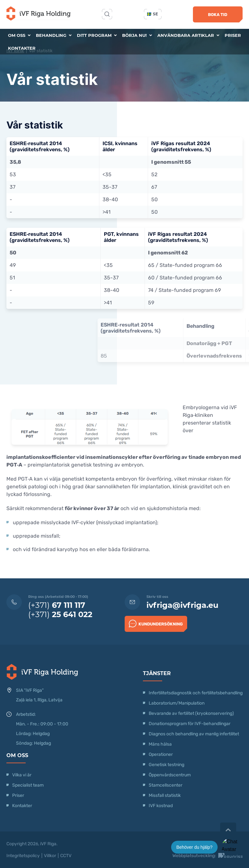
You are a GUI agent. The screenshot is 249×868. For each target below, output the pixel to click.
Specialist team (28, 785)
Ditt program (97, 35)
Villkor (50, 856)
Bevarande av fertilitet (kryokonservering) (191, 713)
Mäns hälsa (160, 744)
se (153, 14)
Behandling (54, 35)
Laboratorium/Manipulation (177, 703)
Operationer (161, 754)
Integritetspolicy (23, 856)
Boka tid (218, 15)
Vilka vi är (22, 775)
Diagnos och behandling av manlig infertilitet (194, 734)
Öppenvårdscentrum (170, 775)
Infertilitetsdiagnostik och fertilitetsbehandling (196, 693)
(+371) (57, 605)
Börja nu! (137, 35)
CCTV (66, 856)
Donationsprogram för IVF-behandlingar (190, 724)
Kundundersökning (156, 624)
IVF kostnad (161, 806)
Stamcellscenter (166, 785)
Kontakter (22, 48)
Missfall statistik (165, 795)
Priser (233, 35)
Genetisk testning (166, 765)
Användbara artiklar (188, 35)
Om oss (19, 35)
